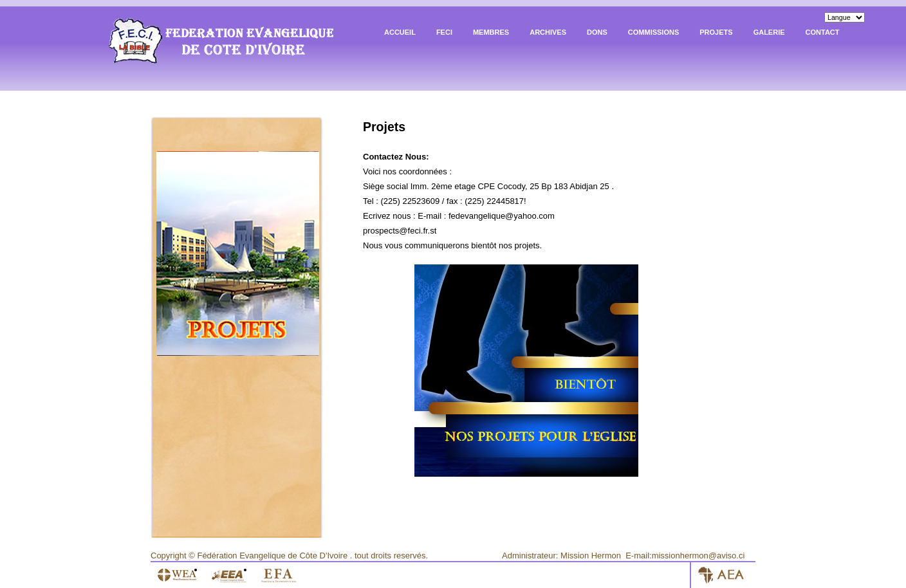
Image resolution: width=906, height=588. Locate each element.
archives (548, 32)
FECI (444, 32)
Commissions (653, 32)
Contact (823, 32)
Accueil (400, 32)
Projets (716, 32)
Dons (597, 32)
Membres (491, 32)
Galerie (769, 32)
